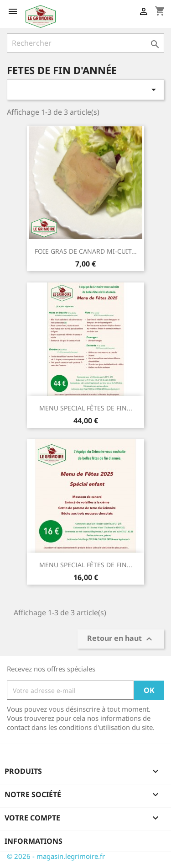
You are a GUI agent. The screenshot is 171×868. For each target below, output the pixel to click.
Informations (34, 841)
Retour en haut (121, 639)
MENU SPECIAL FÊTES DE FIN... (86, 408)
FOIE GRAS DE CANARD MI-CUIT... (86, 251)
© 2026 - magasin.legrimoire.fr (56, 856)
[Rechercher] (85, 43)
